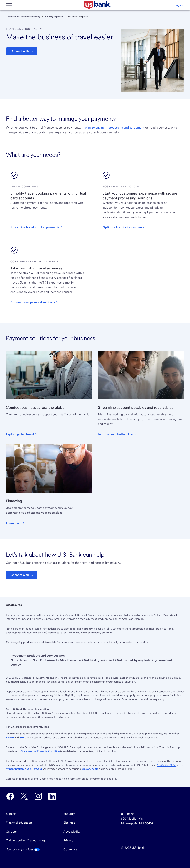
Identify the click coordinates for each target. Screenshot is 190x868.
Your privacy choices (23, 849)
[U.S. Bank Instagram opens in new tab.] (38, 796)
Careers (11, 832)
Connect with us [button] (22, 51)
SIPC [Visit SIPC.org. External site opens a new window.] (22, 737)
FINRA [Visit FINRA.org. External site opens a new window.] (10, 737)
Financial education (19, 823)
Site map (69, 823)
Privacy (68, 840)
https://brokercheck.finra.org (24, 769)
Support (11, 814)
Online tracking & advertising (25, 840)
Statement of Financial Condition (40, 751)
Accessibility (72, 832)
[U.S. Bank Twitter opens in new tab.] (24, 796)
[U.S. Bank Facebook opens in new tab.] (10, 796)
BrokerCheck (90, 769)
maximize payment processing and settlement (113, 127)
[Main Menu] (9, 5)
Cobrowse (70, 849)
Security (69, 814)
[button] (178, 5)
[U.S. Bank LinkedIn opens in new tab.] (52, 796)
